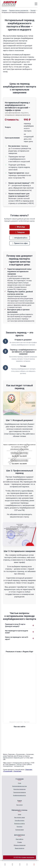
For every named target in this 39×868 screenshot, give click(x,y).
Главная (4, 10)
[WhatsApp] (5, 864)
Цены (20, 814)
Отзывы (20, 842)
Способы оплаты (20, 821)
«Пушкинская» (8, 771)
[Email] (20, 864)
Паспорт (33, 10)
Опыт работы (19, 839)
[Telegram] (12, 864)
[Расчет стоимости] (34, 864)
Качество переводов (19, 789)
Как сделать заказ (20, 817)
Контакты (20, 827)
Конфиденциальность (20, 795)
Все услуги (20, 805)
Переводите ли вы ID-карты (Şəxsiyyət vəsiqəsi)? (15, 625)
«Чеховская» (17, 771)
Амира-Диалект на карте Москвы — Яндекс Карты (19, 722)
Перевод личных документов (19, 10)
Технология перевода (19, 792)
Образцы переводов (20, 845)
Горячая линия (19, 830)
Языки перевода (20, 848)
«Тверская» (29, 770)
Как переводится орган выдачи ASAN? (17, 632)
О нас (20, 783)
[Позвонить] (27, 864)
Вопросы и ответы (20, 824)
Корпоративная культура (19, 786)
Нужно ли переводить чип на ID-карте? (17, 638)
